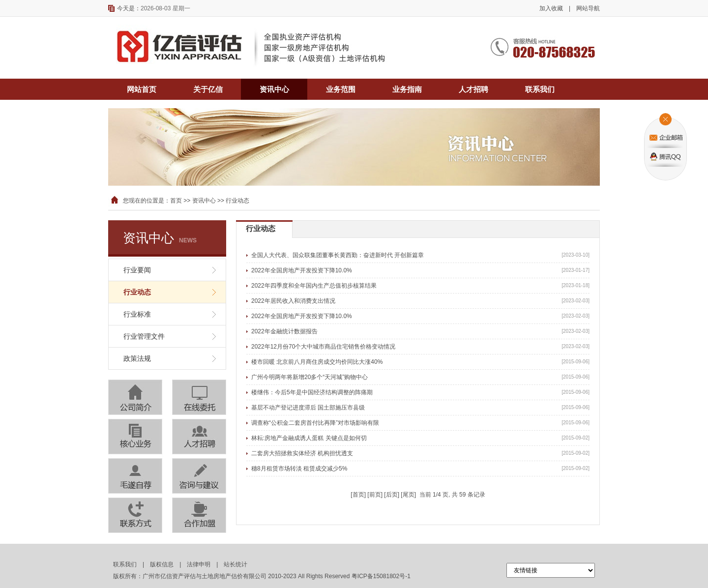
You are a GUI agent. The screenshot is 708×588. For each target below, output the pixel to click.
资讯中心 (274, 89)
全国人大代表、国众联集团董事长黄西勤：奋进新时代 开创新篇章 (338, 255)
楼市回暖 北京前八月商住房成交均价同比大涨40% (317, 362)
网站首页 (142, 89)
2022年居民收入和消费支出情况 (293, 301)
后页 (392, 495)
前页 (375, 495)
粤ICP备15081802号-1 (381, 576)
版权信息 (162, 564)
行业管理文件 (144, 336)
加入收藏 (551, 8)
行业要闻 (137, 270)
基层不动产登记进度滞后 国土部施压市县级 (308, 408)
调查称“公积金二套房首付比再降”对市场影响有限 (315, 423)
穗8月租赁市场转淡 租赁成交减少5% (299, 469)
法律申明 (199, 564)
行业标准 (137, 314)
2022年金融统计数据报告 (284, 331)
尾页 (409, 495)
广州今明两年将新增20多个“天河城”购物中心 (310, 377)
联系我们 (540, 89)
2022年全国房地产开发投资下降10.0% (302, 270)
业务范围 (341, 89)
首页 (176, 201)
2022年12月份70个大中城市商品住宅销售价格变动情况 (323, 347)
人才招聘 (473, 89)
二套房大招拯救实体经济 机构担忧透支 (302, 453)
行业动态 (137, 292)
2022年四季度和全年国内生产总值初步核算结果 (314, 286)
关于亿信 (208, 89)
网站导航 (588, 8)
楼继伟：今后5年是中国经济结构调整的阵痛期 (312, 392)
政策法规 (137, 358)
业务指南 (407, 89)
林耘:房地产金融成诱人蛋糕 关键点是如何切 (309, 438)
